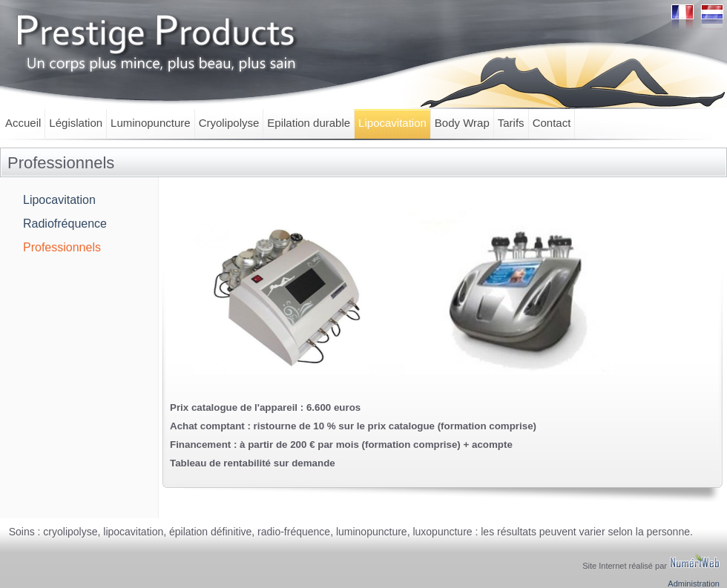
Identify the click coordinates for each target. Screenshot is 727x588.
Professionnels (62, 247)
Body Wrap (462, 123)
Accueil (23, 123)
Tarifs (511, 123)
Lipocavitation (392, 123)
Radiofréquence (65, 224)
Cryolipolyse (229, 123)
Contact (552, 123)
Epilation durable (309, 123)
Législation (76, 123)
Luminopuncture (151, 123)
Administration (694, 584)
